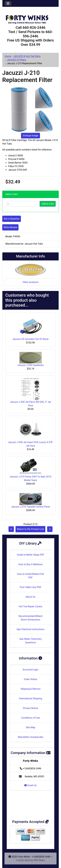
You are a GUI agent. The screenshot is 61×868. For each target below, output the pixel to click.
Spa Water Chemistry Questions (30, 641)
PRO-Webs (39, 860)
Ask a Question (12, 219)
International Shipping (30, 699)
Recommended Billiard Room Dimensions (30, 618)
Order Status (30, 679)
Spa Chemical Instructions (30, 629)
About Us (30, 597)
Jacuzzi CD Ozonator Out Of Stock (30, 339)
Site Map (30, 727)
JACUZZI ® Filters (17, 60)
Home (8, 56)
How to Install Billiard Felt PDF (30, 576)
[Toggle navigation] (8, 3)
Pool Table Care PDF (30, 587)
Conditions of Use (30, 718)
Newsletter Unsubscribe (31, 737)
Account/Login (30, 670)
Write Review (10, 227)
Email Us (30, 785)
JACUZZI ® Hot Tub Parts (27, 56)
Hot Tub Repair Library (31, 606)
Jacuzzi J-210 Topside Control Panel (30, 507)
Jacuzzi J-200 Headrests (31, 365)
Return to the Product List (30, 529)
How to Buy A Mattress (30, 564)
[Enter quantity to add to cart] (23, 204)
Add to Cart (48, 204)
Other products (30, 282)
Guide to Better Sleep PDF (30, 555)
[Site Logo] (30, 18)
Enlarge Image (31, 136)
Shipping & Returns (30, 689)
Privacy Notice (30, 708)
